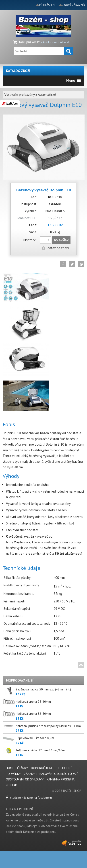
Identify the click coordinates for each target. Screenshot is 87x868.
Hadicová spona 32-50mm (33, 714)
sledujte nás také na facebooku (29, 798)
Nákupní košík (29, 42)
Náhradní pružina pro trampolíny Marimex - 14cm (48, 726)
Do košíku (61, 240)
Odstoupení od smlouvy (25, 779)
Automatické (47, 95)
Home (10, 768)
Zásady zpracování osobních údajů (51, 774)
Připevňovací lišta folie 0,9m (35, 738)
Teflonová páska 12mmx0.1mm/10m (40, 750)
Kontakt (12, 785)
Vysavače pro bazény (20, 95)
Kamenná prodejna (61, 779)
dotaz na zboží (55, 248)
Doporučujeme (42, 768)
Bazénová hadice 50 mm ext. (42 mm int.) (43, 689)
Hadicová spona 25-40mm (33, 702)
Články (23, 768)
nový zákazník (75, 5)
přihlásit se (48, 5)
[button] (74, 81)
